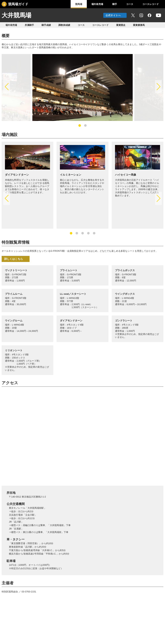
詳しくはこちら (14, 259)
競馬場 (79, 4)
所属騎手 (29, 25)
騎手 (115, 4)
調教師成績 (64, 25)
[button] (7, 87)
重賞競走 (121, 25)
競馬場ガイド (18, 4)
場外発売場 (97, 4)
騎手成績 (46, 25)
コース (130, 4)
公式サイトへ (113, 15)
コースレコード (151, 4)
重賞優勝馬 (139, 25)
